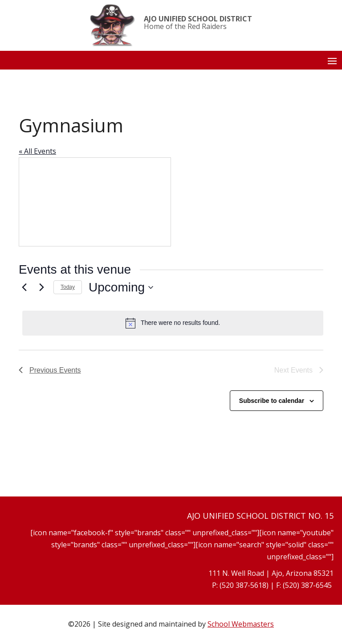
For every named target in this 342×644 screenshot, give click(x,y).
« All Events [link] (37, 151)
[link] (113, 25)
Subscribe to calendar (272, 401)
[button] (332, 61)
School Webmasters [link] (241, 624)
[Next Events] (41, 287)
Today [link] (68, 287)
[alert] (173, 323)
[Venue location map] (95, 202)
